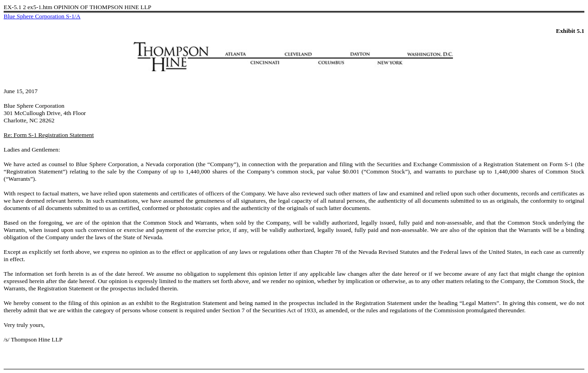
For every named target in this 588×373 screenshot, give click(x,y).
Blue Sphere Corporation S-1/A (42, 16)
